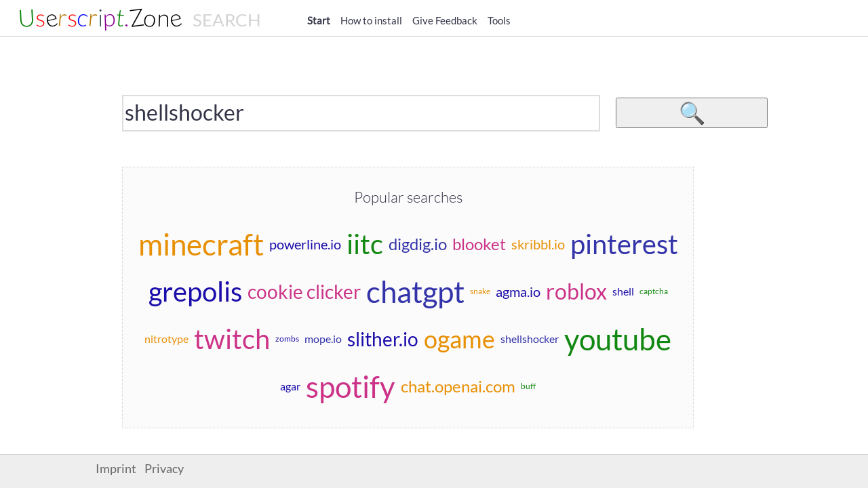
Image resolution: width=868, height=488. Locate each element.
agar (290, 386)
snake (480, 291)
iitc (365, 244)
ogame (459, 339)
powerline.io (305, 244)
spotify (351, 386)
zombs (287, 339)
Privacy (164, 469)
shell (623, 291)
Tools (499, 20)
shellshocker (530, 339)
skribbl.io (538, 244)
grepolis (195, 291)
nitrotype (166, 339)
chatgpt (415, 291)
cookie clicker (304, 291)
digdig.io (418, 244)
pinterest (624, 244)
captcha (654, 291)
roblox (576, 291)
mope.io (323, 339)
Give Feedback (445, 20)
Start (319, 20)
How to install (371, 20)
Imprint (116, 469)
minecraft (201, 244)
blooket (479, 244)
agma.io (518, 291)
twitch (232, 339)
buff (528, 386)
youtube (618, 339)
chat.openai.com (458, 386)
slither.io (383, 339)
